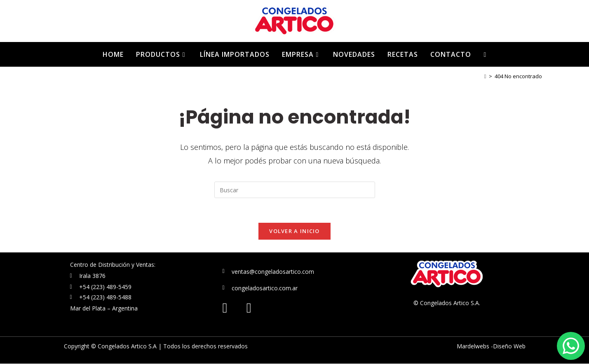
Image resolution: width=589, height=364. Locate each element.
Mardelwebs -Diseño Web (491, 346)
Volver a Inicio (294, 231)
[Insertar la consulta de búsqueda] (295, 190)
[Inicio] (485, 76)
